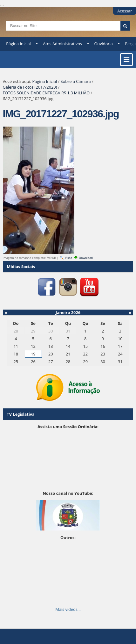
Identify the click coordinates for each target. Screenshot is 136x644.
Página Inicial (18, 44)
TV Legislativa (20, 414)
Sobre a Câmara (76, 81)
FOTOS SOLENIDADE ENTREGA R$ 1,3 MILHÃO (46, 93)
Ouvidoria (103, 44)
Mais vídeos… (68, 609)
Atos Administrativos (62, 44)
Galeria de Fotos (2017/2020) (30, 87)
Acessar (125, 11)
